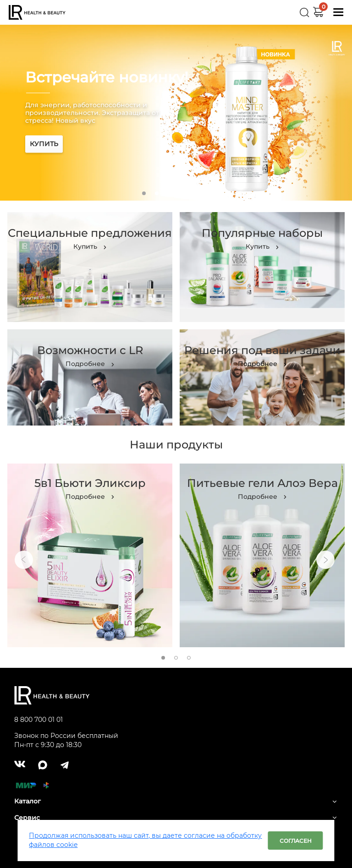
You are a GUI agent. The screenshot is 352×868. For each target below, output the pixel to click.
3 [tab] (170, 193)
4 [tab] (182, 193)
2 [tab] (157, 193)
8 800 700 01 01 (38, 720)
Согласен (296, 841)
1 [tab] (144, 193)
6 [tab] (208, 193)
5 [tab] (195, 193)
